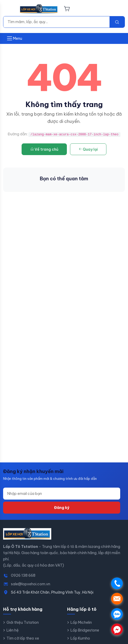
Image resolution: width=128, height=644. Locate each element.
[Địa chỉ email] (62, 494)
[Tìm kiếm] (56, 22)
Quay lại (88, 149)
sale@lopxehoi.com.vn (31, 584)
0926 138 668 (23, 575)
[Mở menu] (14, 38)
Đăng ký (62, 508)
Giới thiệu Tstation (23, 622)
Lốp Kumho (80, 638)
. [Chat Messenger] (117, 629)
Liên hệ (13, 630)
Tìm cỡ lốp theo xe (23, 638)
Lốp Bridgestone (85, 630)
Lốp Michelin (81, 622)
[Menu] (10, 9)
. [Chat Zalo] (117, 614)
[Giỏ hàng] (67, 9)
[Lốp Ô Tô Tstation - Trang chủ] (39, 9)
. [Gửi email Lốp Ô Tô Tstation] (117, 599)
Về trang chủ (44, 149)
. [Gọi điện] (117, 583)
